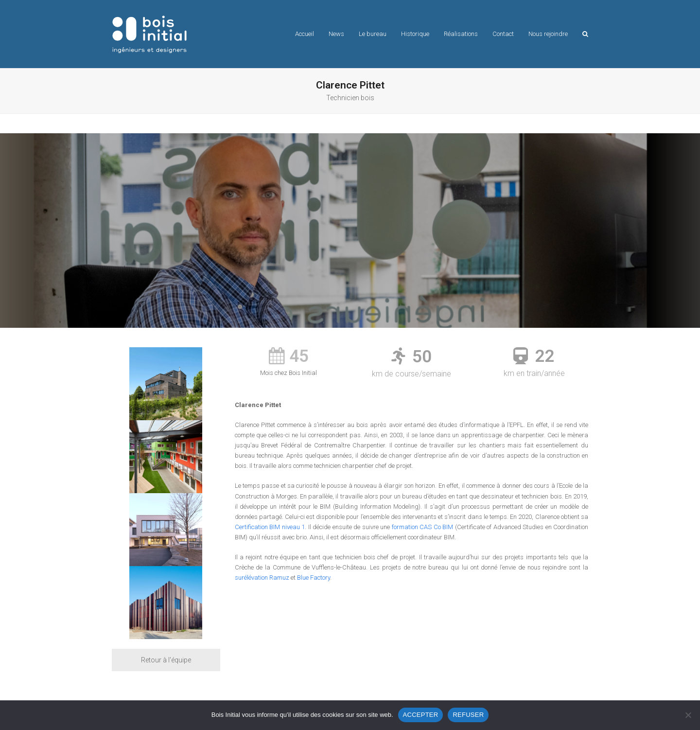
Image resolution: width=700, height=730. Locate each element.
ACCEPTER (421, 715)
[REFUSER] (688, 715)
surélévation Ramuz (262, 578)
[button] (585, 34)
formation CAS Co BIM (423, 527)
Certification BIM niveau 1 (270, 527)
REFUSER (468, 715)
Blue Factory (314, 578)
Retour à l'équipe (166, 660)
